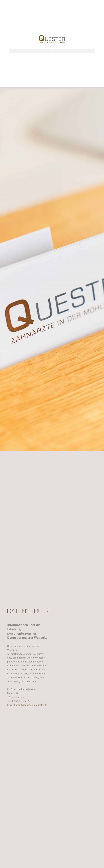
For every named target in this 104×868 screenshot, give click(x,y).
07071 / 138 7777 (21, 701)
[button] (52, 51)
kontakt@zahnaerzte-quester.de (31, 705)
